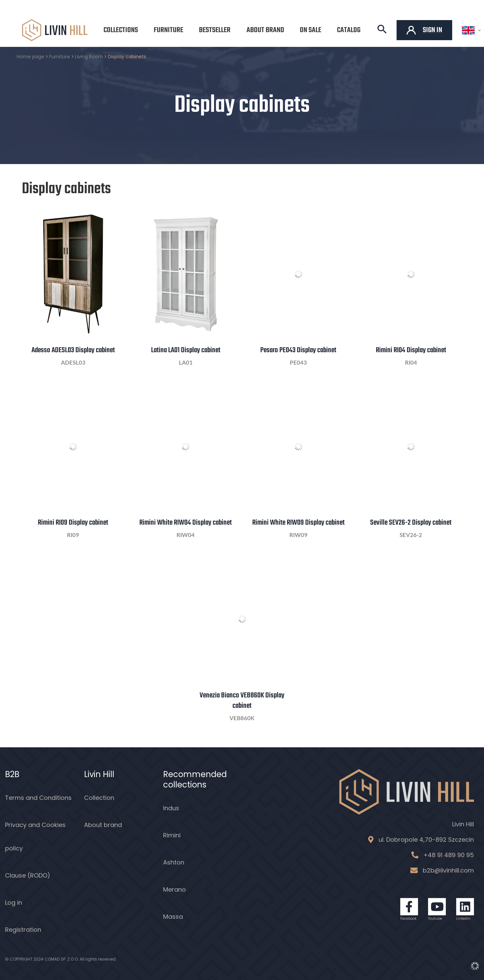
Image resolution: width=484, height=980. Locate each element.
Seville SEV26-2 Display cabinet (411, 523)
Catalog (349, 30)
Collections (121, 30)
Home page (30, 57)
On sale (310, 30)
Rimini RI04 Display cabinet (411, 350)
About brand (265, 30)
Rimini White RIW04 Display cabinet (186, 523)
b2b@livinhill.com (448, 870)
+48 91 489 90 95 (449, 855)
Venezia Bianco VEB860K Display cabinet (242, 701)
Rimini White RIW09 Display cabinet (298, 523)
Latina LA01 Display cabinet (186, 350)
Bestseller (215, 30)
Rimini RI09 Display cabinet (73, 523)
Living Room (89, 57)
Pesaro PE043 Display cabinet (298, 350)
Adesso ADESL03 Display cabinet (73, 350)
